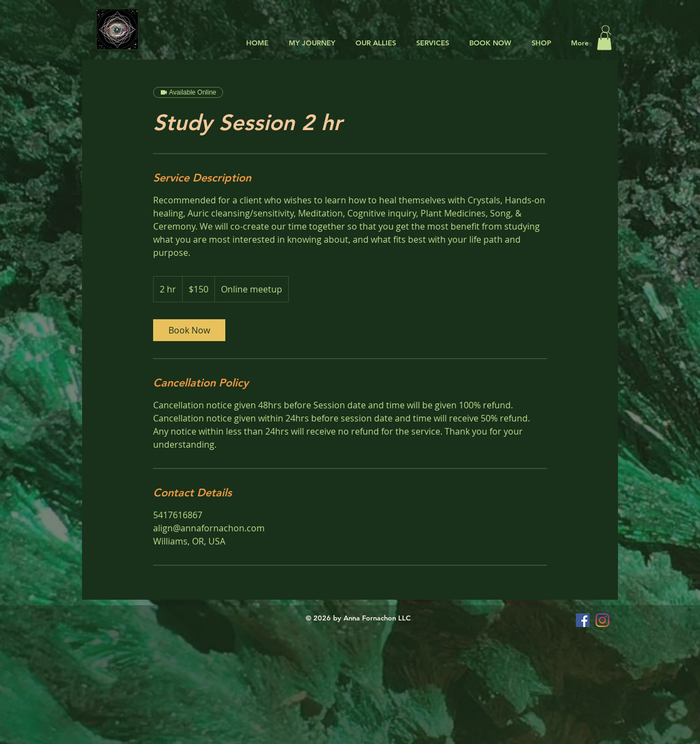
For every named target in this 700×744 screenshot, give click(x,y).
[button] (374, 43)
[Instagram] (602, 620)
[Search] (606, 30)
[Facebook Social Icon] (583, 620)
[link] (189, 330)
